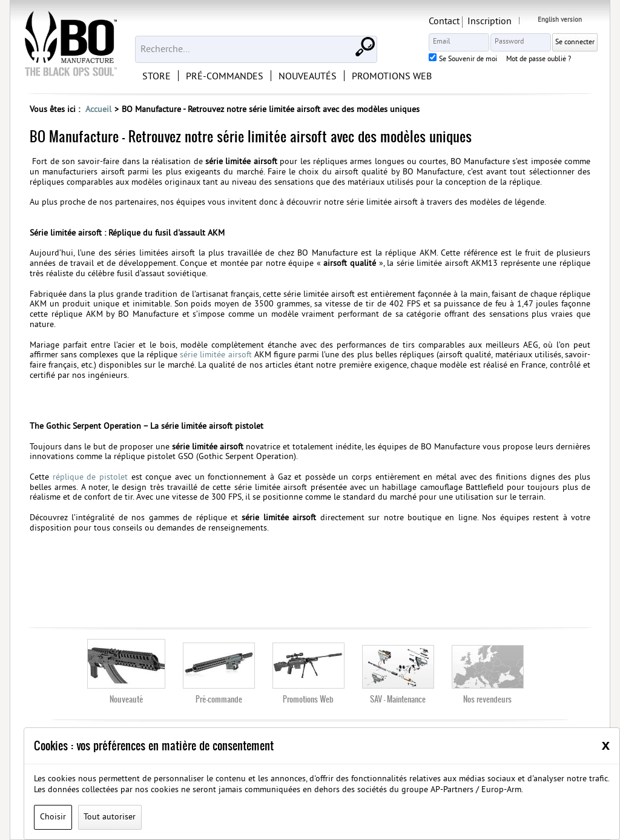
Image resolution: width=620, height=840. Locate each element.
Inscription (490, 22)
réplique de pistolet (90, 478)
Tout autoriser (110, 817)
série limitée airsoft (217, 355)
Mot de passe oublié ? (539, 60)
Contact (444, 22)
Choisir (53, 817)
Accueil (98, 110)
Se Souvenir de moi (468, 60)
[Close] (606, 745)
